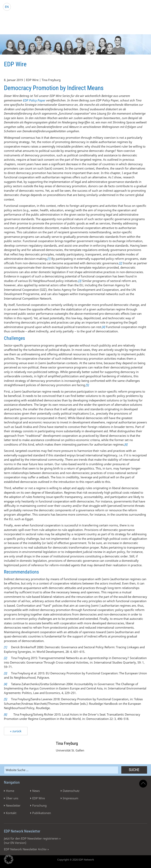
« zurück (16, 731)
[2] (6, 658)
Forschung (39, 805)
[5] (6, 699)
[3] (6, 673)
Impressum (70, 798)
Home (10, 791)
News (36, 791)
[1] (6, 647)
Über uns (12, 798)
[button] (9, 859)
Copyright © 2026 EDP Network (76, 860)
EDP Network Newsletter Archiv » (26, 849)
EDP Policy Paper (34, 100)
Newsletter (13, 805)
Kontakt (11, 813)
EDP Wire (39, 798)
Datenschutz (71, 791)
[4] (6, 684)
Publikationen (42, 813)
